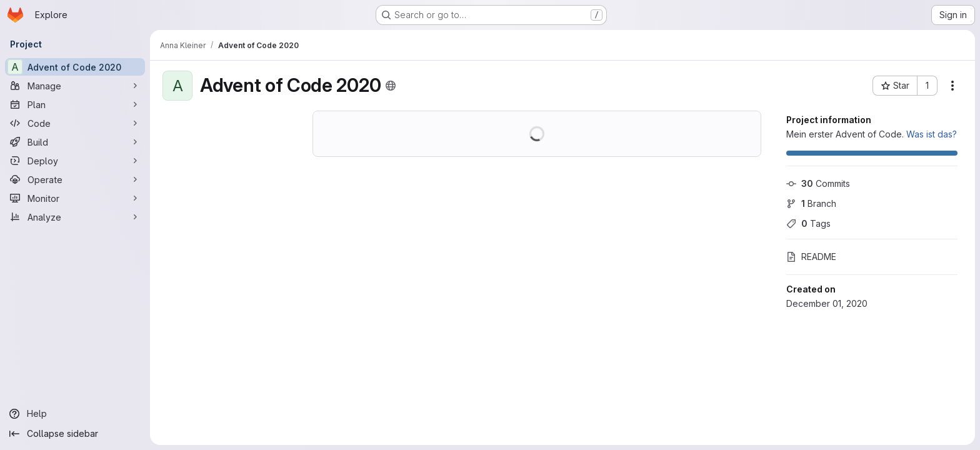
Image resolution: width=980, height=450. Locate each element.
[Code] (75, 123)
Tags (808, 223)
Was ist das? (932, 134)
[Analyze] (75, 217)
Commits (818, 183)
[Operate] (75, 179)
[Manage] (75, 86)
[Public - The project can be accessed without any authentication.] (391, 86)
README (811, 257)
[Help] (75, 414)
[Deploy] (75, 161)
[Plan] (75, 104)
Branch (811, 203)
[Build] (75, 142)
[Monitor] (75, 198)
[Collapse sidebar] (75, 434)
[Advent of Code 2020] (75, 67)
